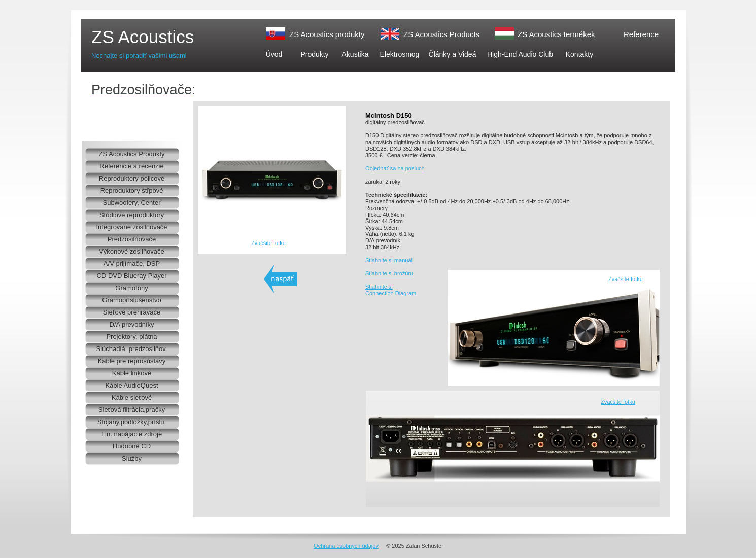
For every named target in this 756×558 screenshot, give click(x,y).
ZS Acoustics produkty (327, 34)
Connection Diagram (391, 293)
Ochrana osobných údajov (346, 546)
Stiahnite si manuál (389, 260)
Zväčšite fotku (268, 243)
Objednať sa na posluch (395, 168)
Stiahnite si (379, 287)
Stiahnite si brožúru (389, 273)
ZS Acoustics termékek (556, 34)
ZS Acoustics (143, 37)
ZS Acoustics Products (441, 34)
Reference (641, 34)
